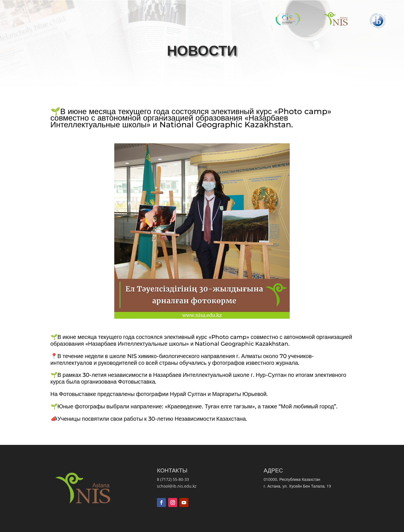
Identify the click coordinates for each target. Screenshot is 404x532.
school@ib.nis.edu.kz (177, 486)
